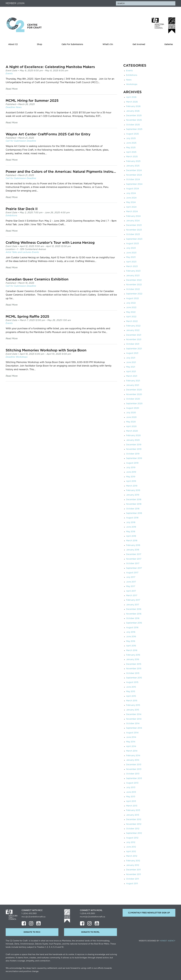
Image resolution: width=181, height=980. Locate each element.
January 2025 (133, 166)
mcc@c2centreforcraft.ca (33, 917)
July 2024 (131, 193)
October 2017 (133, 564)
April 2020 (131, 426)
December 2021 (134, 335)
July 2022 (131, 303)
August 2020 (133, 408)
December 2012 (134, 820)
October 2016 (133, 618)
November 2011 (133, 874)
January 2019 (133, 495)
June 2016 (131, 637)
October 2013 (133, 774)
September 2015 (134, 678)
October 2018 (133, 509)
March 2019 (132, 486)
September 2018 (134, 513)
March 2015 (132, 701)
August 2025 (132, 134)
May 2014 (131, 742)
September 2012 (134, 833)
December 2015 (134, 664)
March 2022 (132, 321)
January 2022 (133, 330)
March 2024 (132, 212)
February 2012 (133, 861)
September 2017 (134, 568)
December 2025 (134, 116)
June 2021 (131, 362)
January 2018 (133, 550)
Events (129, 71)
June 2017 (131, 582)
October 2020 (133, 399)
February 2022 (133, 326)
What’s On (108, 44)
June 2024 (131, 198)
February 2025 (133, 161)
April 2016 (131, 646)
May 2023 (131, 257)
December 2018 (134, 500)
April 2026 (131, 97)
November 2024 (134, 175)
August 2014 (132, 733)
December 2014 (134, 714)
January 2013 (133, 815)
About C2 (13, 44)
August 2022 (132, 298)
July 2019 (131, 468)
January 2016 (133, 659)
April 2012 (131, 852)
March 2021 (132, 376)
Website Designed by (157, 941)
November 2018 (134, 504)
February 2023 (133, 271)
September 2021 (134, 349)
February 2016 (133, 655)
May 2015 (131, 692)
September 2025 (134, 129)
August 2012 (132, 838)
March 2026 (132, 102)
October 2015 (133, 673)
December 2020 (134, 390)
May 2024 (131, 202)
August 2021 (132, 353)
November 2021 (134, 340)
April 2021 (131, 372)
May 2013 (131, 797)
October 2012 (133, 829)
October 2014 (133, 724)
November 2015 (134, 669)
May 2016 (131, 641)
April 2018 (131, 536)
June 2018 (131, 527)
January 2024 (133, 221)
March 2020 (132, 431)
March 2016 (132, 650)
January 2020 (133, 440)
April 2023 (131, 262)
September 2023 (134, 239)
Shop (39, 44)
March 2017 (132, 596)
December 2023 (134, 225)
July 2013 (131, 788)
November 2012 (134, 824)
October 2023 (133, 234)
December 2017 (134, 554)
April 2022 (131, 317)
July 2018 (131, 522)
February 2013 (133, 810)
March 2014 (132, 751)
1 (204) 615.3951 (29, 914)
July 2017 (131, 577)
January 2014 (133, 760)
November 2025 (134, 120)
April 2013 (131, 801)
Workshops (132, 84)
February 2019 (133, 490)
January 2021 (133, 385)
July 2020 (131, 413)
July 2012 (131, 842)
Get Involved (139, 44)
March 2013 (132, 806)
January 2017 (133, 605)
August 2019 (132, 463)
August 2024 (132, 189)
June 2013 (131, 792)
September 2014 (134, 728)
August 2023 (132, 244)
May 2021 (131, 367)
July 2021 (131, 358)
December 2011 (133, 870)
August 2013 (132, 783)
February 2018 (133, 545)
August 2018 (132, 518)
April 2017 (131, 591)
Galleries (169, 44)
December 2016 (134, 609)
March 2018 (132, 541)
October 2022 (133, 289)
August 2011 (132, 884)
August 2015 (132, 682)
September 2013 (134, 778)
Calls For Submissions (72, 44)
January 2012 (133, 865)
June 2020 (131, 417)
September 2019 (134, 458)
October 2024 (133, 180)
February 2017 (133, 600)
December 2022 (134, 280)
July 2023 (131, 248)
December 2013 (134, 765)
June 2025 (131, 143)
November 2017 (134, 559)
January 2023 (133, 276)
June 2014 (131, 737)
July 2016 (131, 632)
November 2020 (134, 394)
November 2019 (134, 449)
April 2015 (131, 696)
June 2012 (131, 847)
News (129, 80)
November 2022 (134, 285)
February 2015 (133, 705)
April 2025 (131, 152)
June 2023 (131, 253)
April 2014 (131, 746)
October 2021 (133, 344)
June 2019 (131, 472)
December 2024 (134, 170)
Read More (12, 89)
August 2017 (132, 573)
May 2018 (131, 532)
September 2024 (134, 184)
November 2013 (134, 769)
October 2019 (133, 454)
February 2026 (133, 106)
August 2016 (132, 628)
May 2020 (131, 422)
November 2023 (134, 230)
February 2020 (133, 436)
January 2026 (133, 111)
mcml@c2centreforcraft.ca (92, 917)
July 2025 (131, 138)
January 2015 (133, 710)
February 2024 (133, 216)
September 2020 (134, 404)
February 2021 (133, 381)
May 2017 (131, 586)
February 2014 (133, 756)
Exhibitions (132, 75)
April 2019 (131, 481)
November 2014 (134, 719)
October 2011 (132, 879)
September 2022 (134, 294)
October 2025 (133, 125)
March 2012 (132, 856)
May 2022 (131, 312)
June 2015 (131, 687)
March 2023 (132, 266)
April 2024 (131, 207)
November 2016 (134, 614)
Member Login (15, 3)
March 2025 (132, 157)
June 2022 (131, 308)
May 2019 (131, 477)
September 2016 (134, 623)
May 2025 (131, 148)
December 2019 (134, 445)
